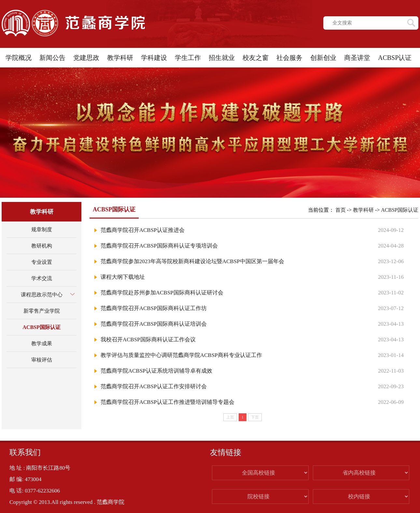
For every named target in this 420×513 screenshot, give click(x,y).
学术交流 (42, 278)
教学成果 (42, 343)
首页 (341, 210)
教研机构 (42, 246)
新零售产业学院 (42, 311)
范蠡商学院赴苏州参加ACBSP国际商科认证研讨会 (162, 293)
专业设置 (42, 262)
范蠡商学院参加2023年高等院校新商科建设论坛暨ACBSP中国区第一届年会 (192, 261)
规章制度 (42, 229)
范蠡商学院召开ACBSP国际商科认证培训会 (154, 324)
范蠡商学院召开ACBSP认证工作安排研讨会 (154, 386)
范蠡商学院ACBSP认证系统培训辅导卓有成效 (156, 371)
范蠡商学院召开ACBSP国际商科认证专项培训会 (159, 246)
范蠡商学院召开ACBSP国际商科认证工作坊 (154, 308)
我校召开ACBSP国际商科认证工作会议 (148, 340)
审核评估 (42, 360)
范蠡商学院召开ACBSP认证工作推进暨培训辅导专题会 (168, 402)
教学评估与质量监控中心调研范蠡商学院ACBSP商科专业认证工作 (181, 355)
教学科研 (363, 210)
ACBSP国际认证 (41, 327)
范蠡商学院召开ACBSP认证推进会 (143, 230)
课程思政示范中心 (42, 295)
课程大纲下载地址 (123, 277)
